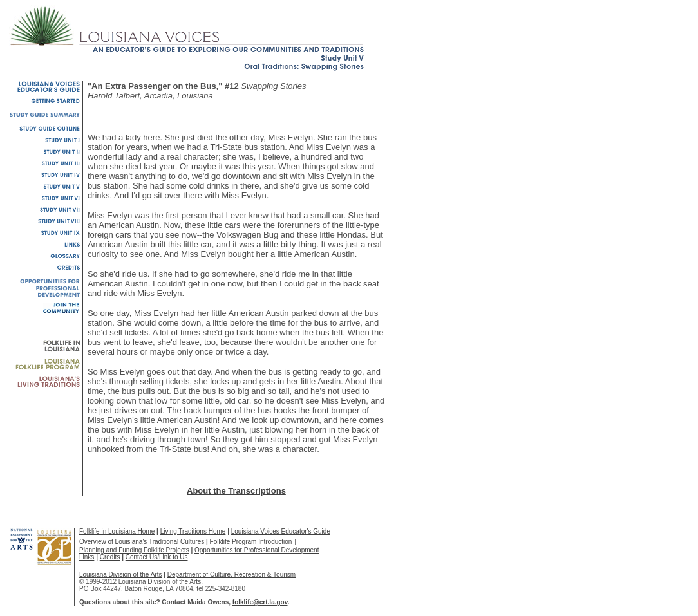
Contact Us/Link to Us (157, 557)
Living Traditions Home (193, 531)
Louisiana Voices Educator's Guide (281, 531)
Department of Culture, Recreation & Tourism (231, 574)
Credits (110, 557)
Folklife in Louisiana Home (117, 531)
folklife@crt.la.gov (260, 602)
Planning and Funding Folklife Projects (134, 550)
